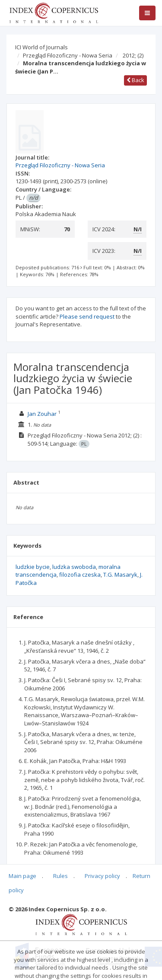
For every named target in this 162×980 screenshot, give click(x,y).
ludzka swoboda (74, 567)
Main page (22, 876)
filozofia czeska (80, 575)
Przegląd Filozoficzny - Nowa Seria (68, 55)
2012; (133, 55)
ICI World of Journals (41, 47)
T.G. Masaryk (120, 575)
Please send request (87, 316)
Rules (60, 876)
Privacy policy (102, 876)
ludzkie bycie (33, 567)
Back (135, 80)
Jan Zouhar (42, 414)
